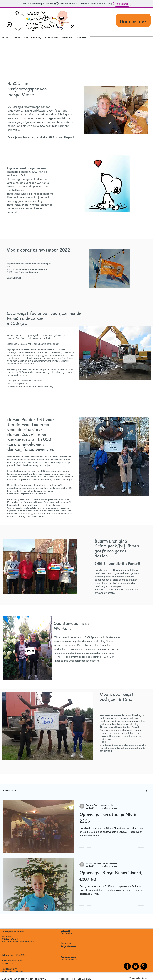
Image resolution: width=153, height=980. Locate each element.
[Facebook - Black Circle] (127, 966)
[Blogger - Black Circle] (136, 966)
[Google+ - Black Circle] (144, 966)
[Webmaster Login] (138, 978)
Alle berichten (10, 790)
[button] (146, 791)
